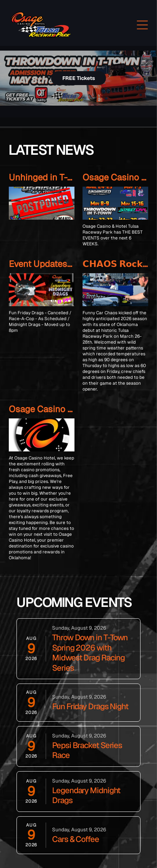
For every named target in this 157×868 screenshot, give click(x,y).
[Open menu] (142, 25)
